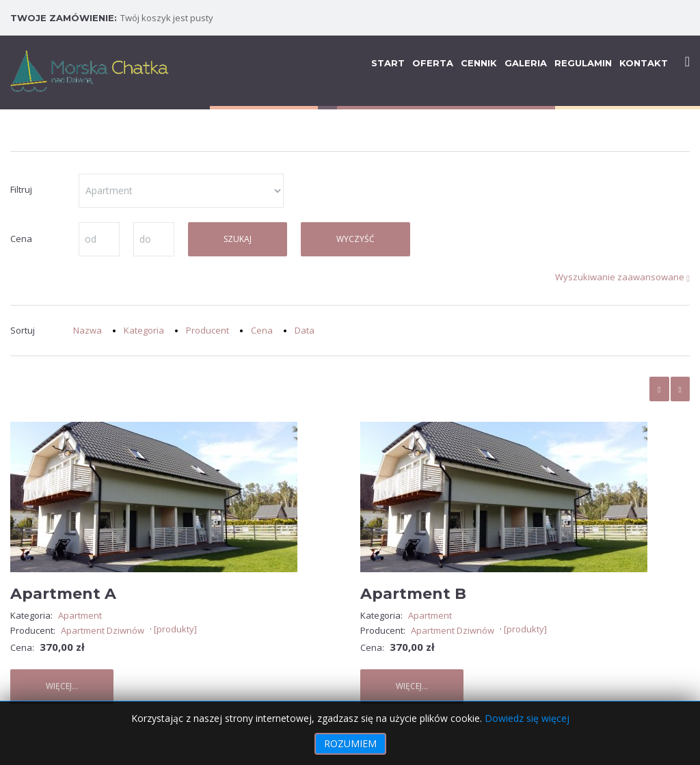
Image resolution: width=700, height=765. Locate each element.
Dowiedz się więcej (527, 718)
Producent (207, 330)
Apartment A (63, 594)
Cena (262, 330)
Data (305, 330)
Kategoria (144, 330)
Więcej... (62, 686)
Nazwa (87, 330)
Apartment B (413, 594)
